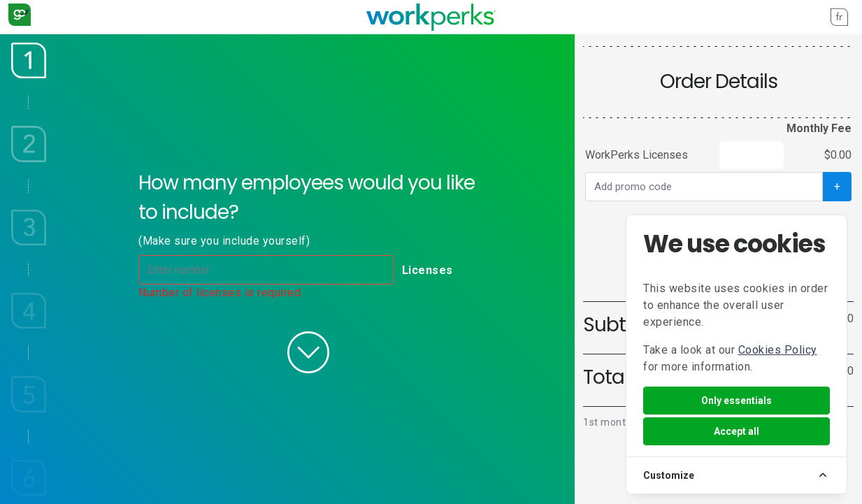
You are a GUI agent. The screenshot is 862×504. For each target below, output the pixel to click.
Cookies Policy (778, 350)
